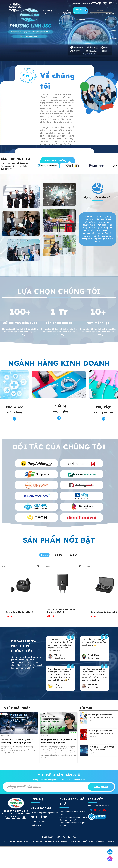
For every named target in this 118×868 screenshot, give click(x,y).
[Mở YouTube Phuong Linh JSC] (104, 810)
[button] (102, 11)
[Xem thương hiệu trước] (108, 157)
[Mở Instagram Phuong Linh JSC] (100, 810)
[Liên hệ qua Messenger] (110, 859)
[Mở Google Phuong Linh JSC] (95, 810)
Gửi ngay (101, 787)
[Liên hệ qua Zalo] (110, 852)
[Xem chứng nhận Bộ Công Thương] (97, 817)
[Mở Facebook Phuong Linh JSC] (91, 810)
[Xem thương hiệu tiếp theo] (116, 157)
